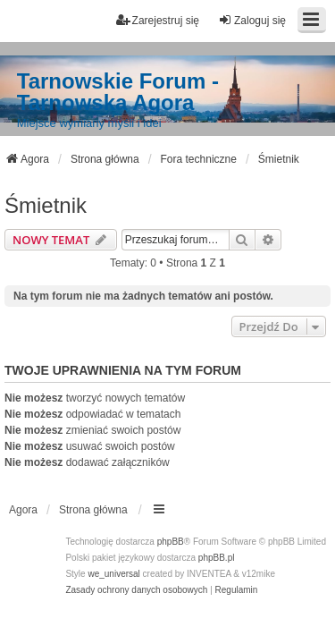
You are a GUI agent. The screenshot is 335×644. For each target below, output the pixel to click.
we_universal (113, 574)
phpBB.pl (217, 558)
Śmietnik (46, 205)
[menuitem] (136, 590)
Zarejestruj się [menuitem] (158, 20)
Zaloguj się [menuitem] (252, 20)
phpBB (171, 542)
